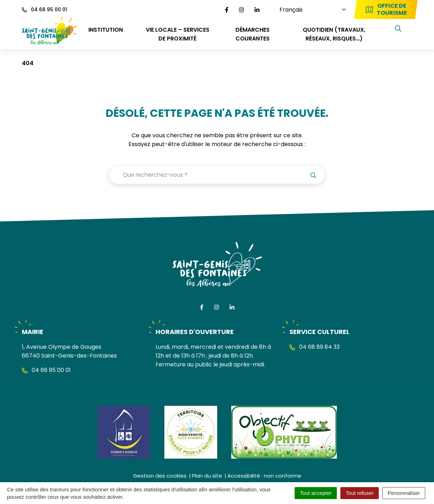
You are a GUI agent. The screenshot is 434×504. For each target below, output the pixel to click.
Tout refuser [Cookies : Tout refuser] (360, 493)
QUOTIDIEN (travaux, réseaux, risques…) (334, 34)
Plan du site (207, 476)
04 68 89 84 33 (315, 347)
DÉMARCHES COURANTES (253, 34)
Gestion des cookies (160, 476)
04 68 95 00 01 (46, 370)
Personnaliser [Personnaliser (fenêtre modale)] (404, 493)
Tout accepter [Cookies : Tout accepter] (316, 493)
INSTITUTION (106, 30)
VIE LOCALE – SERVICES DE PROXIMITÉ (178, 34)
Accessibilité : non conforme (264, 476)
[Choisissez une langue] (309, 10)
